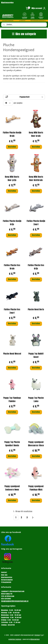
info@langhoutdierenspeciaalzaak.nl (15, 601)
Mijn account (39, 8)
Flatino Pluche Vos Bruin (12, 267)
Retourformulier (7, 580)
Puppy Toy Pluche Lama (36, 399)
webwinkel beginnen (15, 639)
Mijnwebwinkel (35, 639)
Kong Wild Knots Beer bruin (36, 134)
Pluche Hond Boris (36, 309)
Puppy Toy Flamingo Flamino (12, 399)
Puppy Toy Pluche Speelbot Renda (12, 444)
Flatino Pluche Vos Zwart (12, 311)
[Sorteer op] (24, 97)
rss (42, 635)
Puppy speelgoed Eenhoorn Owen (12, 488)
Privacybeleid (6, 582)
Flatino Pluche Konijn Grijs (12, 223)
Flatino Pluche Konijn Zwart (36, 223)
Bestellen (12, 147)
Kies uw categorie (24, 34)
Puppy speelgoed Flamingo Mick (36, 488)
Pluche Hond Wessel (12, 354)
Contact (4, 572)
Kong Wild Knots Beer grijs (12, 178)
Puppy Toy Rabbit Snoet (36, 355)
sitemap (37, 635)
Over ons (4, 575)
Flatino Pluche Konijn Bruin (12, 134)
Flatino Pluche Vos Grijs (36, 267)
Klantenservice (7, 3)
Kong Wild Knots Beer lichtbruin (36, 178)
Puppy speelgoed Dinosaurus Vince (36, 444)
